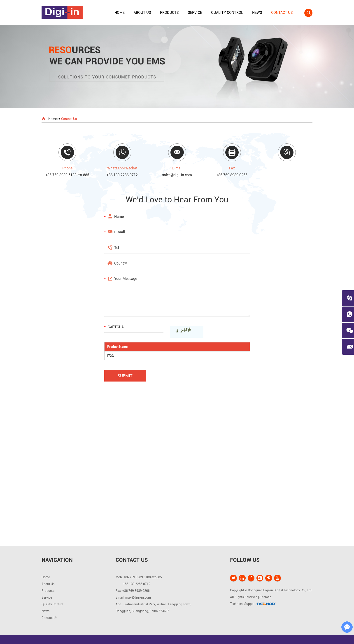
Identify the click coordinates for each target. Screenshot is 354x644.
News (257, 13)
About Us (142, 13)
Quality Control (227, 13)
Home (120, 13)
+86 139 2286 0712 (122, 175)
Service (195, 13)
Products (169, 13)
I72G (111, 356)
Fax (232, 168)
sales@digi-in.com (177, 175)
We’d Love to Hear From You (177, 200)
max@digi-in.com (138, 597)
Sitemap (265, 597)
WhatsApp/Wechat (122, 168)
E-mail (177, 168)
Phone (67, 168)
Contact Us (282, 13)
